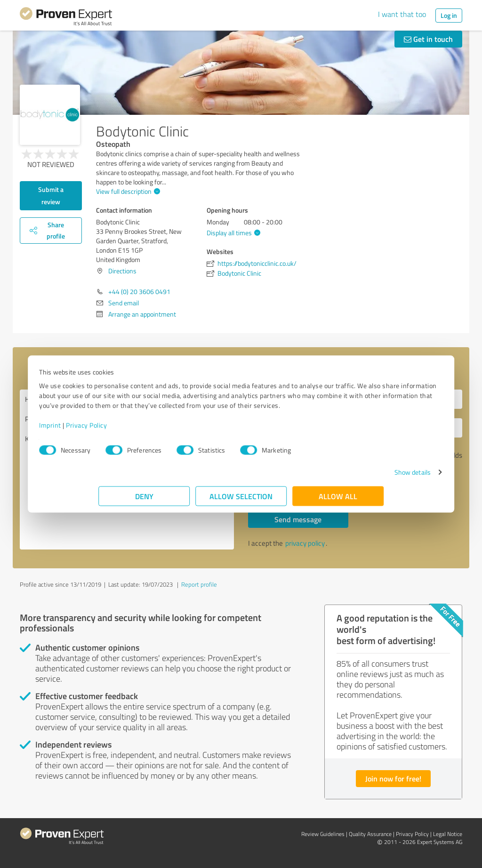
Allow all (338, 501)
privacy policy (305, 543)
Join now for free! (393, 778)
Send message (298, 519)
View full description (127, 191)
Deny (144, 501)
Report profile (199, 584)
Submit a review (51, 195)
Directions (122, 271)
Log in (449, 15)
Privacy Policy (146, 430)
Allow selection (241, 501)
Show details (353, 477)
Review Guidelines (323, 834)
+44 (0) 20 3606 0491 (139, 291)
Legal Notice (448, 834)
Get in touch (428, 39)
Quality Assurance (370, 834)
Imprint (109, 430)
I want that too (402, 14)
